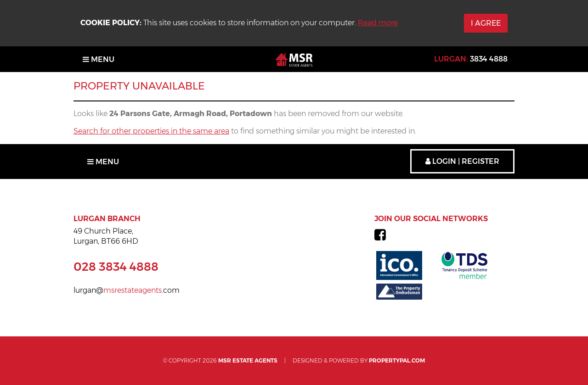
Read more (378, 23)
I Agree (486, 23)
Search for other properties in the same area (151, 131)
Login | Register (462, 161)
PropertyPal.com (397, 360)
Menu (99, 59)
